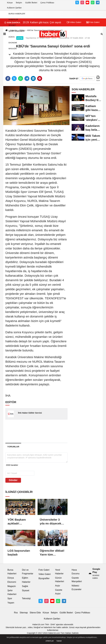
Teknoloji (26, 598)
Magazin (13, 49)
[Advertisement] (50, 431)
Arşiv (58, 586)
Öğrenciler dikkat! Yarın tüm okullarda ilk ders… (52, 553)
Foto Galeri (44, 570)
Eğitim (25, 578)
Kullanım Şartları (14, 8)
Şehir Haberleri (16, 31)
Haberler (13, 19)
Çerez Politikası (47, 3)
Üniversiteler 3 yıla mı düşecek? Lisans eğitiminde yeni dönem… (52, 522)
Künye (10, 3)
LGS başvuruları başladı (19, 553)
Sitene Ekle (35, 613)
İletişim (19, 3)
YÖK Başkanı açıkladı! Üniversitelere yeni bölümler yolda (17, 522)
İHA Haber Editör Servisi (30, 413)
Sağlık (25, 586)
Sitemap (24, 613)
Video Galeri (45, 574)
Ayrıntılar (50, 641)
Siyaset (12, 25)
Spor (10, 598)
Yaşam (11, 603)
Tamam (59, 641)
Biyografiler (44, 578)
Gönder (13, 480)
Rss (16, 613)
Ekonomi (13, 43)
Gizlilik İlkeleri (31, 3)
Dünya (12, 37)
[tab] (13, 447)
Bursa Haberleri (17, 14)
